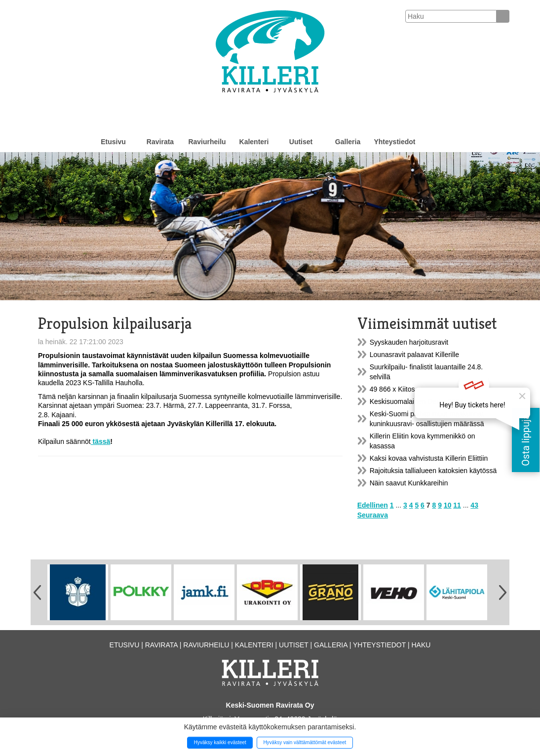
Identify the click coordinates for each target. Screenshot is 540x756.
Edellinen (373, 505)
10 (448, 505)
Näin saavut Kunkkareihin (409, 483)
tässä (101, 441)
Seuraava (373, 515)
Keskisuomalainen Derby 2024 (417, 401)
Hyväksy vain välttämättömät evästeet (305, 742)
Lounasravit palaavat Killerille (414, 355)
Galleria (348, 142)
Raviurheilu (207, 142)
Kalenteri (254, 142)
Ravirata (160, 142)
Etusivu (113, 142)
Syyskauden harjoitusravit (409, 342)
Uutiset (301, 142)
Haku (421, 645)
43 (474, 505)
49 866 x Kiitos (392, 389)
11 (457, 505)
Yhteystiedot (394, 142)
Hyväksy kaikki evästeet (220, 742)
